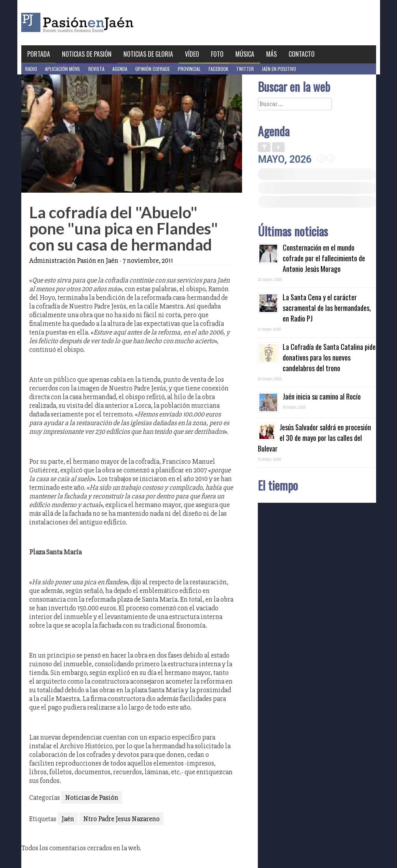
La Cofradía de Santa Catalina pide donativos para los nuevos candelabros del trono (329, 357)
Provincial (189, 69)
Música (245, 54)
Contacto (302, 54)
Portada (39, 54)
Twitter (245, 69)
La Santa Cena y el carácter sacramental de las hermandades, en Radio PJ (327, 308)
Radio (31, 69)
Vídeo (192, 54)
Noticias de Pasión (87, 54)
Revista (96, 69)
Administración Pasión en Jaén (74, 260)
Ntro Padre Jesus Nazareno (121, 819)
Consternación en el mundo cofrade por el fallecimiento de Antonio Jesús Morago (324, 258)
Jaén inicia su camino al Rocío (322, 396)
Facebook (218, 69)
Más (271, 54)
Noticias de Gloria (148, 54)
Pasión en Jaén (99, 23)
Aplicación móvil (63, 69)
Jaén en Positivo (279, 69)
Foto (217, 54)
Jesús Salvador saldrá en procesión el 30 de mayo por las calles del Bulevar (314, 438)
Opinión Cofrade (153, 69)
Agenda (120, 69)
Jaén (68, 819)
